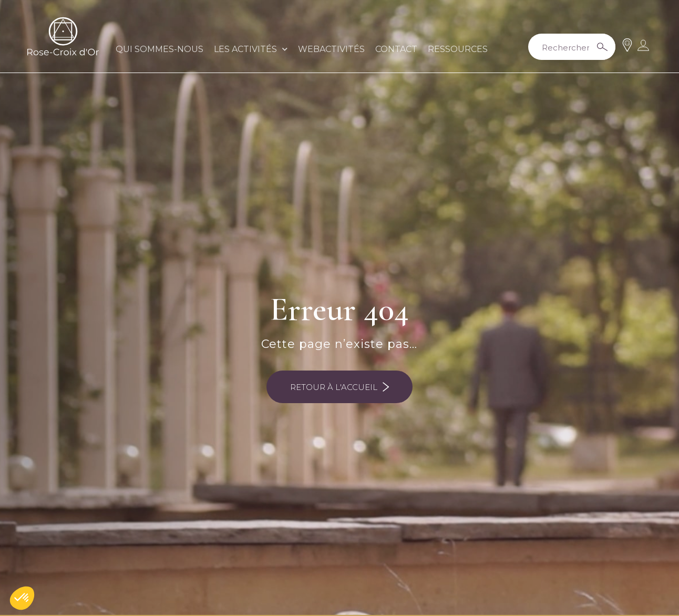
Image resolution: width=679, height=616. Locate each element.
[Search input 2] (569, 47)
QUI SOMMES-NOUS (160, 49)
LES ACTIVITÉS (251, 49)
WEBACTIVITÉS (331, 49)
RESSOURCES (458, 49)
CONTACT (396, 49)
